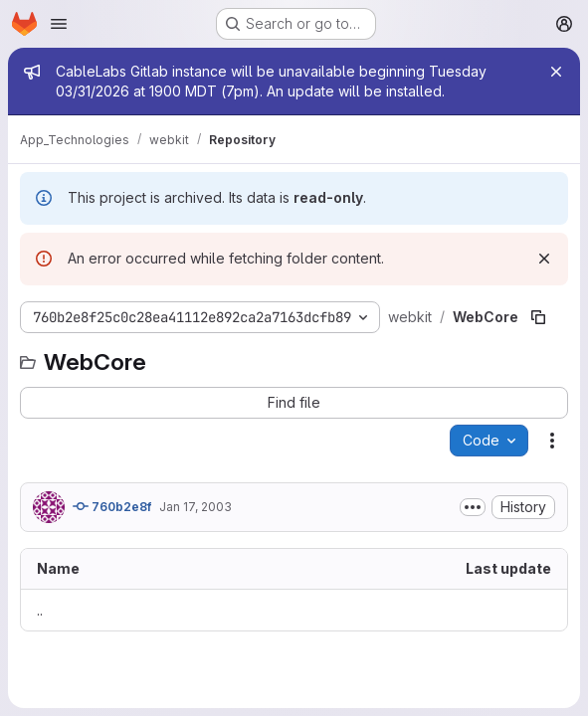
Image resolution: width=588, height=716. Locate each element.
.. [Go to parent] (40, 610)
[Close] (556, 72)
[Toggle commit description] (473, 507)
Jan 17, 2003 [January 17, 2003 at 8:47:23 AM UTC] (196, 507)
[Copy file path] (538, 317)
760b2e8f (112, 506)
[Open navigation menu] (59, 24)
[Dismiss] (544, 259)
